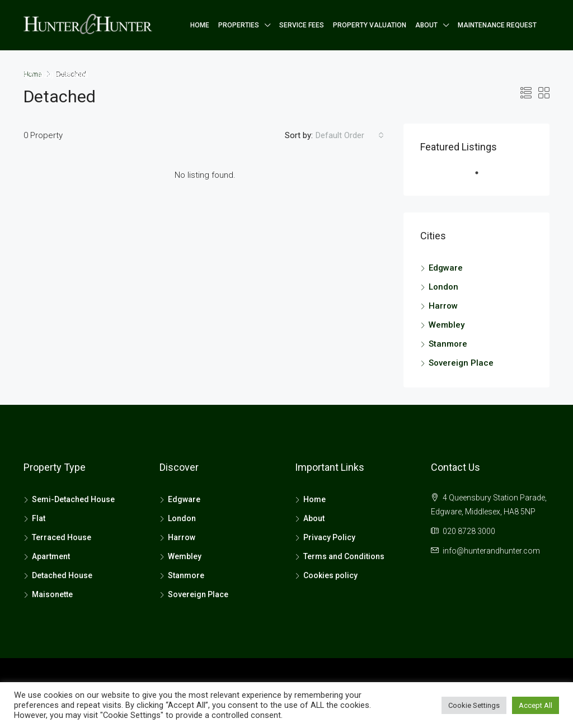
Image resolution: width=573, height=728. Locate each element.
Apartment (51, 556)
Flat (39, 518)
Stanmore (448, 344)
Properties (239, 25)
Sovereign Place (461, 363)
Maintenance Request (497, 25)
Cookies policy (330, 575)
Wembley (447, 325)
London (443, 287)
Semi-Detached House (73, 499)
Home (200, 25)
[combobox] (350, 135)
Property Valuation (370, 25)
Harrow (443, 306)
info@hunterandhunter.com (491, 551)
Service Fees (302, 25)
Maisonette (52, 594)
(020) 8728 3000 (56, 75)
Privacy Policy (329, 537)
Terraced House (62, 537)
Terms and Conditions (344, 556)
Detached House (62, 575)
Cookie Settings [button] (474, 705)
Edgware (446, 268)
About (426, 25)
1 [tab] (482, 177)
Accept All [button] (536, 705)
